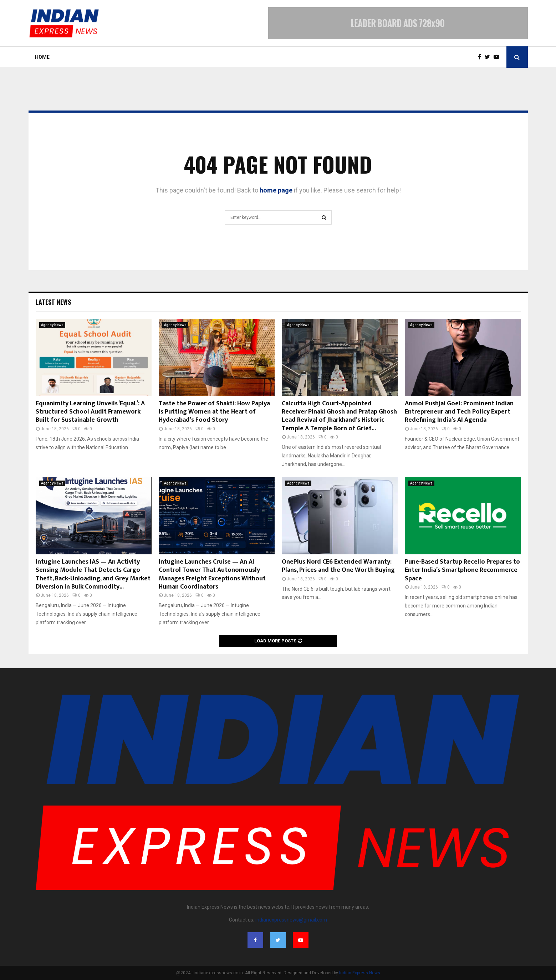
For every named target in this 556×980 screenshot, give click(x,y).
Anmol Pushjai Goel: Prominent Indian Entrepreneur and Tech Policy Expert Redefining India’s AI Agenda (459, 412)
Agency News (52, 325)
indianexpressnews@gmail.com (291, 920)
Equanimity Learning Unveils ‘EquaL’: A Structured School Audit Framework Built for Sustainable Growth (90, 412)
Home (42, 57)
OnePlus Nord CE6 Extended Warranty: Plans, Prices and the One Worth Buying (338, 566)
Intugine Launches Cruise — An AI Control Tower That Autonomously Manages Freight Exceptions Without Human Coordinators (212, 574)
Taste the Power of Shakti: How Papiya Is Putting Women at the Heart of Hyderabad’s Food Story (214, 412)
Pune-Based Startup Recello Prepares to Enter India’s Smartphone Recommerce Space (462, 570)
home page (276, 190)
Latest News (53, 302)
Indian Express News (360, 973)
